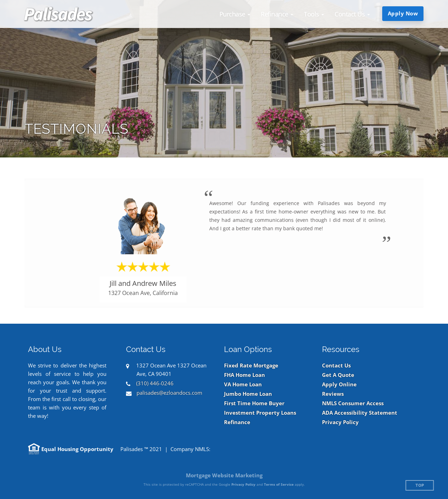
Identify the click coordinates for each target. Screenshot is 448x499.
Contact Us (336, 366)
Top (420, 486)
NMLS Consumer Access (353, 403)
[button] (235, 14)
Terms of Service (279, 484)
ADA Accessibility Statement (360, 413)
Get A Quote (338, 375)
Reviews (333, 394)
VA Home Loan (243, 384)
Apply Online (339, 384)
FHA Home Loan (244, 375)
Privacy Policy (340, 422)
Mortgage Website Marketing (224, 475)
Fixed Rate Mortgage (251, 366)
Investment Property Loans (260, 413)
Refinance (237, 422)
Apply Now (403, 13)
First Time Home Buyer (254, 403)
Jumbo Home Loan (248, 394)
